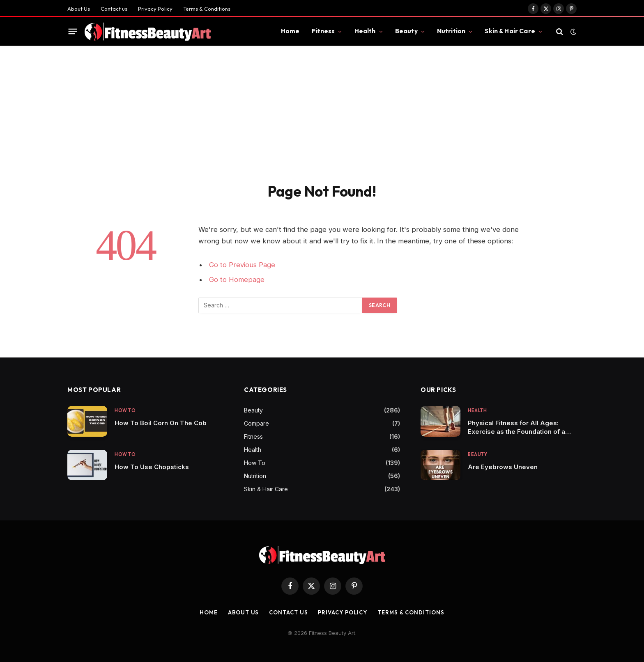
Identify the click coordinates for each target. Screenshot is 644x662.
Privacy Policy (155, 9)
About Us (79, 9)
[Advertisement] (322, 108)
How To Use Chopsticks (152, 467)
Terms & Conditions (207, 9)
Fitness (323, 31)
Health (365, 31)
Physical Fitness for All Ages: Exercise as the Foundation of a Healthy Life (516, 427)
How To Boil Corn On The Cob (161, 423)
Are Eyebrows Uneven (503, 467)
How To (125, 410)
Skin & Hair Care (510, 31)
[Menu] (73, 32)
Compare (256, 423)
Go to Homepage (237, 279)
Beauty (406, 31)
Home (290, 31)
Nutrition (451, 31)
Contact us (114, 9)
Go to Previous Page (242, 265)
